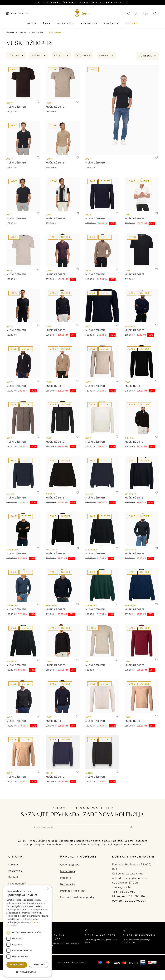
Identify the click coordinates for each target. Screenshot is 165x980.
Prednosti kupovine (72, 891)
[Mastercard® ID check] (130, 963)
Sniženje (112, 24)
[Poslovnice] (17, 14)
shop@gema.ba (122, 887)
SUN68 (50, 773)
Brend (39, 55)
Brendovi (89, 24)
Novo (32, 24)
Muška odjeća (38, 32)
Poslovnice (15, 871)
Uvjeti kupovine (70, 865)
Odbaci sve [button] (39, 965)
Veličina (84, 55)
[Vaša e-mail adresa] (82, 827)
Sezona (16, 55)
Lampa (83, 963)
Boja (61, 55)
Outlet (132, 24)
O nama (13, 864)
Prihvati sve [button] (17, 965)
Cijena (106, 55)
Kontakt (13, 877)
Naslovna (10, 32)
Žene (47, 24)
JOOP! (10, 103)
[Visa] (116, 963)
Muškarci (66, 24)
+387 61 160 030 (124, 892)
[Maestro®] (108, 963)
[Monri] (152, 963)
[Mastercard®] (100, 962)
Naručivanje (68, 871)
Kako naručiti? (17, 884)
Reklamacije (68, 884)
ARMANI (129, 438)
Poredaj (147, 56)
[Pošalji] (131, 827)
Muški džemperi (55, 32)
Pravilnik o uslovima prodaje (78, 897)
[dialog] (27, 931)
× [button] (48, 889)
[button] (40, 3)
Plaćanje (66, 878)
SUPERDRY (131, 326)
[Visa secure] (143, 962)
